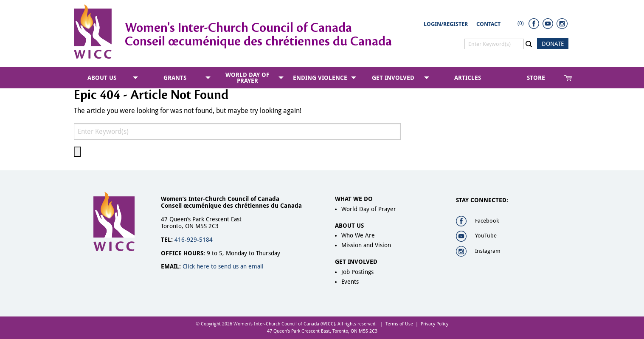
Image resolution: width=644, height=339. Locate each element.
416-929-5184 (194, 240)
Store (536, 78)
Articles (468, 78)
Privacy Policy (434, 324)
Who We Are (358, 235)
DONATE (553, 44)
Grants (175, 78)
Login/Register (446, 24)
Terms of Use (399, 324)
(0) (521, 23)
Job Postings (357, 272)
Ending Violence (320, 78)
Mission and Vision (366, 245)
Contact (488, 24)
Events (350, 282)
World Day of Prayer (247, 78)
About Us (102, 78)
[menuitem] (104, 78)
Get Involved (393, 78)
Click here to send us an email (223, 266)
